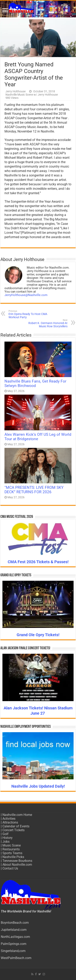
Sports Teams (12, 853)
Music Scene (12, 845)
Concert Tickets (13, 830)
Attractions (10, 822)
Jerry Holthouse (16, 91)
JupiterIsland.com (14, 930)
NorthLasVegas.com (15, 937)
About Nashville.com (17, 865)
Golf (5, 834)
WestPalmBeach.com (16, 958)
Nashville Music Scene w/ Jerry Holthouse (32, 95)
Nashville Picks (13, 857)
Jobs (6, 842)
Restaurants (11, 849)
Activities (9, 819)
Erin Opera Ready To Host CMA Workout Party (29, 314)
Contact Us (10, 868)
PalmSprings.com (14, 944)
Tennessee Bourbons (17, 861)
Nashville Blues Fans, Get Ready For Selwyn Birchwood (35, 384)
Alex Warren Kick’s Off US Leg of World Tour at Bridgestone (38, 437)
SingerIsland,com (13, 951)
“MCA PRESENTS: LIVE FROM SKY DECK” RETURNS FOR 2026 (34, 490)
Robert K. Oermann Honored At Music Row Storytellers (47, 323)
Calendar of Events (16, 826)
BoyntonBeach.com (15, 923)
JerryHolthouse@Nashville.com (26, 295)
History (7, 838)
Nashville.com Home (17, 815)
